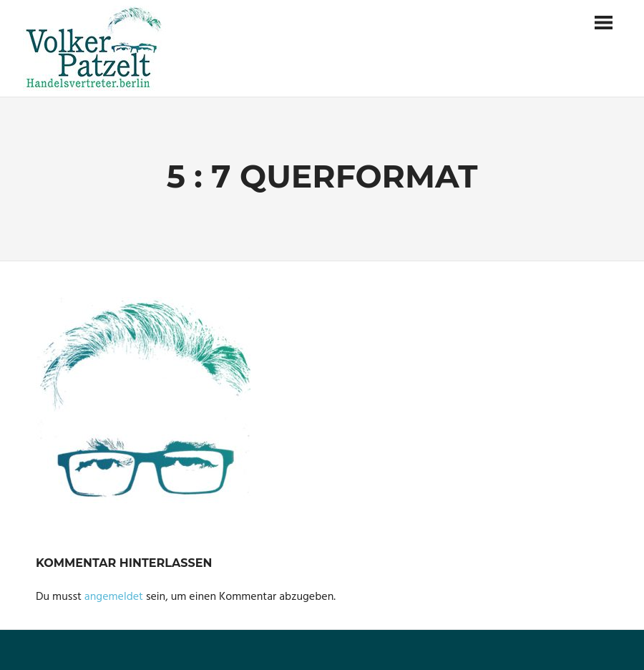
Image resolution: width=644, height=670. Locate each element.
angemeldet (114, 597)
